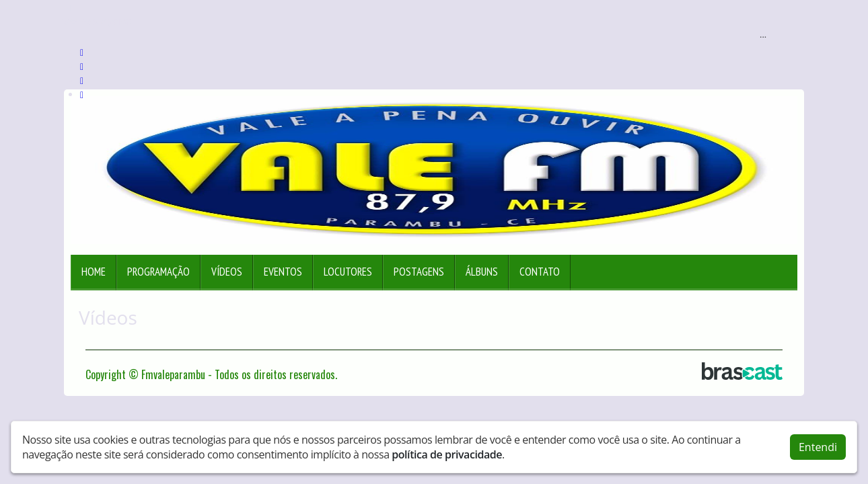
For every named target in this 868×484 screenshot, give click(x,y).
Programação (158, 272)
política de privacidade (447, 454)
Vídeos (227, 272)
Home (94, 272)
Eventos (283, 272)
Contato (540, 272)
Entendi (818, 446)
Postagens (419, 272)
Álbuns (482, 272)
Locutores (348, 272)
